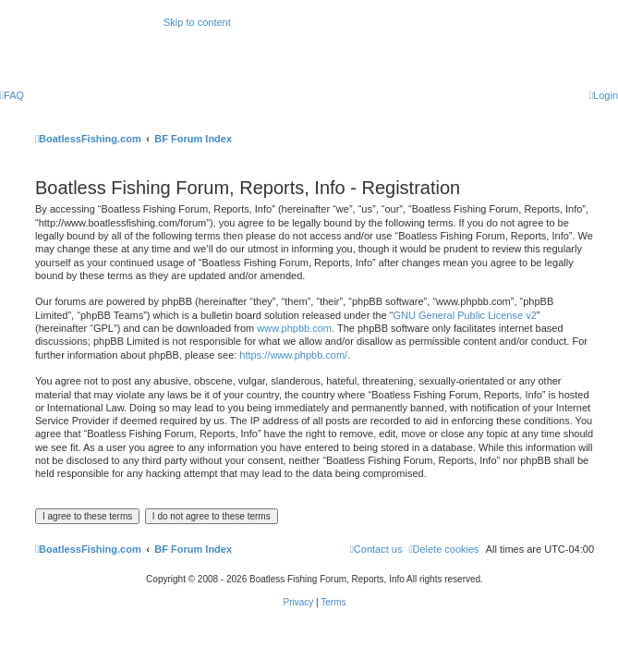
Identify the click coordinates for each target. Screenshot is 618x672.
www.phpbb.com (294, 328)
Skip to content (197, 22)
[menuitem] (12, 95)
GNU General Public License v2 (464, 315)
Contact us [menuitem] (376, 549)
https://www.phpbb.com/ (293, 355)
